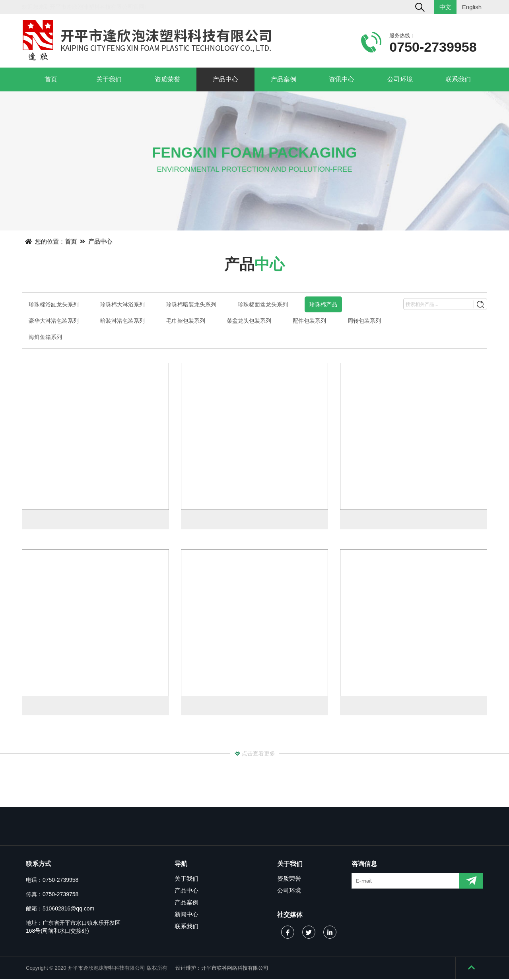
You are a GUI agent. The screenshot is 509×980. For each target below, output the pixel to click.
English (472, 7)
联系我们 (458, 79)
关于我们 (109, 79)
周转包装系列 (364, 321)
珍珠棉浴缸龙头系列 (54, 304)
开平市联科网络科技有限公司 (235, 969)
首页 (51, 79)
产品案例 (284, 79)
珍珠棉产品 (323, 304)
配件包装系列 (309, 321)
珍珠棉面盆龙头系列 (263, 304)
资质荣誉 (167, 79)
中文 (445, 7)
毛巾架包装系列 (186, 321)
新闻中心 (187, 915)
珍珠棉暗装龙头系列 (191, 304)
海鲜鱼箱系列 (45, 337)
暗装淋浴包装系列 (122, 321)
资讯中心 (342, 79)
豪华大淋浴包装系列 (54, 321)
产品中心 (225, 79)
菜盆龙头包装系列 (249, 321)
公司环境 (400, 79)
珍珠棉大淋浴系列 (122, 304)
